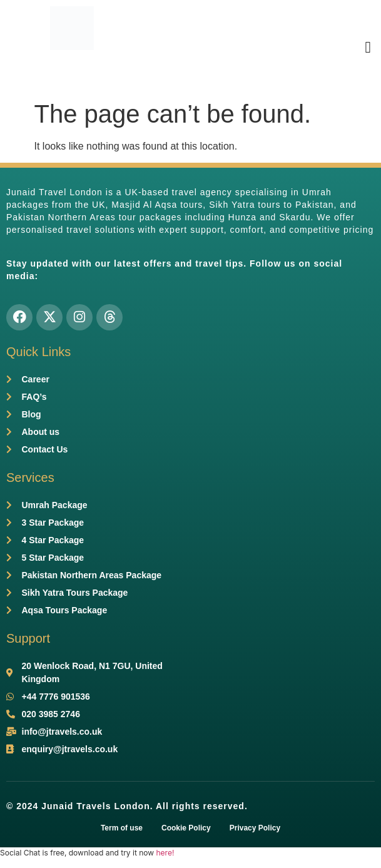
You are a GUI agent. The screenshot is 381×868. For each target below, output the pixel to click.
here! (165, 853)
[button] (368, 47)
